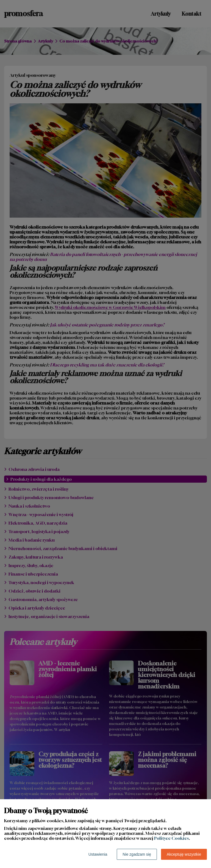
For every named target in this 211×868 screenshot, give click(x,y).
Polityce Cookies (171, 838)
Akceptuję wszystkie (184, 854)
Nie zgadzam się (137, 854)
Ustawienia (98, 854)
